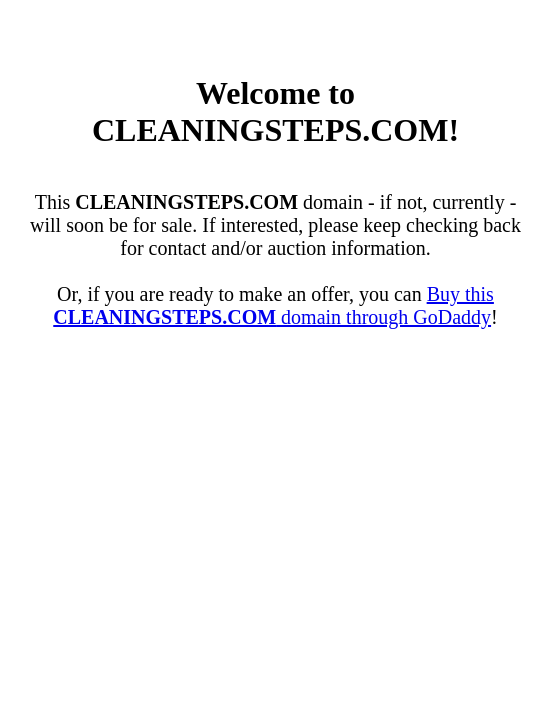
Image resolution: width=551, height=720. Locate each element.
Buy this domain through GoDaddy (273, 305)
